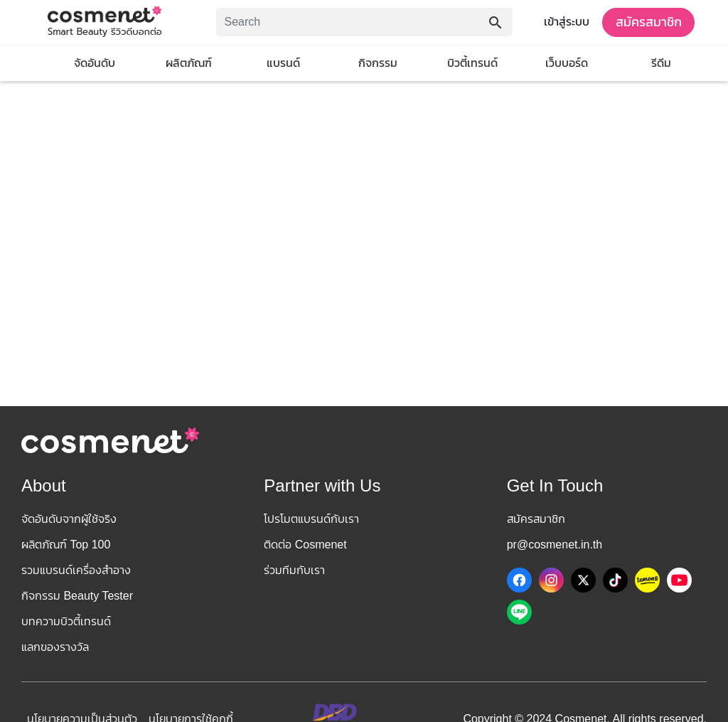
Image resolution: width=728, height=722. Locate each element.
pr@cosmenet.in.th (555, 545)
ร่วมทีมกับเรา (294, 570)
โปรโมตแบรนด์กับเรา (311, 519)
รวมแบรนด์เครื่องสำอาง (76, 570)
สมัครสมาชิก (649, 22)
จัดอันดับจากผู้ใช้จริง (69, 519)
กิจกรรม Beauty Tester (77, 596)
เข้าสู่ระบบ (567, 22)
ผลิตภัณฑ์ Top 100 (66, 545)
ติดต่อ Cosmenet (305, 545)
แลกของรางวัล (55, 647)
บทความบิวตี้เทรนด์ (66, 621)
